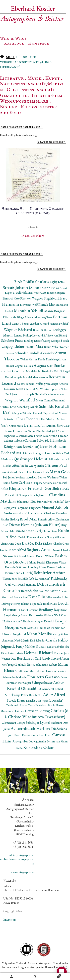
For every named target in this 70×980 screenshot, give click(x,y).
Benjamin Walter (41, 615)
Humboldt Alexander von (50, 394)
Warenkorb (54, 975)
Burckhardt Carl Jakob (34, 658)
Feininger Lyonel (38, 722)
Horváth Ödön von (16, 567)
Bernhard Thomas (40, 425)
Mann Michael (28, 628)
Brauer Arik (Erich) (20, 573)
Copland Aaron (60, 658)
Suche (35, 976)
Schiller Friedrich (47, 419)
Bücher (9, 107)
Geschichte (14, 95)
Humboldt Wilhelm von (51, 628)
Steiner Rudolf (26, 477)
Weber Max (40, 293)
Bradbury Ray (50, 610)
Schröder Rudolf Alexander (35, 353)
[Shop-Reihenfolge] (21, 127)
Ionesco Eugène (56, 293)
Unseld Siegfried (14, 634)
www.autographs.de (22, 872)
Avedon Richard (40, 324)
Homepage (39, 43)
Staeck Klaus (16, 700)
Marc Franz (34, 436)
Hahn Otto (15, 531)
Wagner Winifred (20, 400)
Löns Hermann (47, 671)
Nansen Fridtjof (59, 324)
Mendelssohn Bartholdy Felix (43, 371)
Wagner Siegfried (45, 298)
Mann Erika (51, 288)
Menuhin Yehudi (29, 310)
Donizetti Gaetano (44, 677)
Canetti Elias (25, 472)
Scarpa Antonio (59, 384)
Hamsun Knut (13, 389)
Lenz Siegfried (9, 472)
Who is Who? (13, 38)
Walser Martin (29, 359)
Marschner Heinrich (13, 711)
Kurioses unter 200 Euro (29, 109)
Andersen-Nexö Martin (16, 640)
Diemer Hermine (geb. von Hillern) (35, 525)
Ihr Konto (12, 976)
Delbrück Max (24, 293)
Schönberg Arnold (28, 407)
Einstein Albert (47, 519)
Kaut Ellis (37, 597)
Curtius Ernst (9, 407)
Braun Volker (52, 347)
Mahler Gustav (36, 646)
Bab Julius (9, 477)
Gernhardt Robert (52, 689)
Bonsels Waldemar (48, 477)
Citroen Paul (56, 465)
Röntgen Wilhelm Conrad (27, 413)
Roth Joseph (40, 495)
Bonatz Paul (21, 597)
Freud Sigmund (28, 585)
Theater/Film (47, 95)
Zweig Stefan (60, 634)
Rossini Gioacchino (24, 688)
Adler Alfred (54, 694)
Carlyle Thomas (27, 537)
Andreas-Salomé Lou (19, 513)
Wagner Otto (9, 658)
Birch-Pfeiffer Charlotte (32, 281)
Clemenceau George (14, 723)
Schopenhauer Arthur (48, 682)
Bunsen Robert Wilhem (41, 556)
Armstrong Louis (12, 543)
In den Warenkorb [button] (33, 236)
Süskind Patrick (37, 562)
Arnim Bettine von (49, 741)
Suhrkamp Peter (17, 695)
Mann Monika (40, 634)
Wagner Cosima (24, 366)
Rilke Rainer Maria (12, 653)
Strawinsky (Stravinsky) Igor (53, 501)
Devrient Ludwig (38, 711)
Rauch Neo (36, 695)
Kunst (53, 78)
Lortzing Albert (37, 567)
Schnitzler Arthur (50, 572)
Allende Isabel (58, 459)
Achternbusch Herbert (31, 728)
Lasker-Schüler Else (58, 647)
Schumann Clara (27, 501)
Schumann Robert (47, 665)
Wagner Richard (18, 329)
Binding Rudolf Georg (37, 341)
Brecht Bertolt (56, 705)
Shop (10, 57)
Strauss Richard (15, 556)
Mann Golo (60, 472)
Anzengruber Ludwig (25, 741)
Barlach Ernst (26, 664)
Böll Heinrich (24, 453)
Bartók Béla (32, 543)
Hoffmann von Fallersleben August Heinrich (29, 621)
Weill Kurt (60, 615)
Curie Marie (17, 426)
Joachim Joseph (23, 394)
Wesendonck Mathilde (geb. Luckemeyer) (27, 578)
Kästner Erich (41, 472)
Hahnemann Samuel (25, 431)
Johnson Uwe (50, 531)
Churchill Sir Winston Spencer (42, 389)
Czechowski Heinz (17, 705)
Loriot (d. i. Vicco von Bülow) (50, 335)
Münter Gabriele (14, 441)
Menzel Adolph (55, 507)
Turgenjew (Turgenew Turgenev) (22, 508)
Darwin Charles (61, 550)
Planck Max (47, 304)
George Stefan (20, 615)
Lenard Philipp (23, 335)
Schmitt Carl (32, 531)
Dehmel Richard (39, 652)
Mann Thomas (21, 324)
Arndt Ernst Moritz (26, 671)
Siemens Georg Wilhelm (51, 537)
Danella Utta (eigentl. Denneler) (45, 701)
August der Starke (49, 365)
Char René (26, 419)
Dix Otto (20, 562)
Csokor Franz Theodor (54, 436)
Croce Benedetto (38, 705)
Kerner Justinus (56, 567)
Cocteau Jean (61, 653)
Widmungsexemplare (24, 101)
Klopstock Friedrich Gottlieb (34, 488)
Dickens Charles (53, 543)
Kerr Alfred (18, 550)
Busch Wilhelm (42, 330)
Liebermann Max (29, 346)
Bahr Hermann (30, 610)
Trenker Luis (50, 604)
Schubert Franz (13, 340)
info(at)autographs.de (21, 855)
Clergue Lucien (44, 453)
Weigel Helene (25, 317)
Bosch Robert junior (27, 735)
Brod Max (29, 519)
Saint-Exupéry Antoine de (41, 483)
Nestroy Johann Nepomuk (27, 604)
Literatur (12, 78)
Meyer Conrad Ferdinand (51, 400)
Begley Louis (57, 282)
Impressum (10, 919)
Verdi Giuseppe (21, 495)
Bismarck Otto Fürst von (17, 298)
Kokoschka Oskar (39, 747)
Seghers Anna (39, 549)
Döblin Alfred (12, 466)
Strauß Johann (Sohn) (22, 287)
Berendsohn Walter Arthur (41, 591)
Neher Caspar (23, 683)
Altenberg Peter (44, 317)
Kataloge (14, 43)
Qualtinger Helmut (31, 459)
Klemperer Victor (56, 562)
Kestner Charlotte (45, 513)
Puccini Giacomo (13, 371)
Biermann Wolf (29, 305)
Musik (35, 78)
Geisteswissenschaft (31, 90)
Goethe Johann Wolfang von (34, 384)
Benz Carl (18, 483)
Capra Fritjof (51, 413)
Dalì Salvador (38, 640)
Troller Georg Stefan (32, 466)
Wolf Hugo (9, 665)
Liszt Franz (46, 735)
